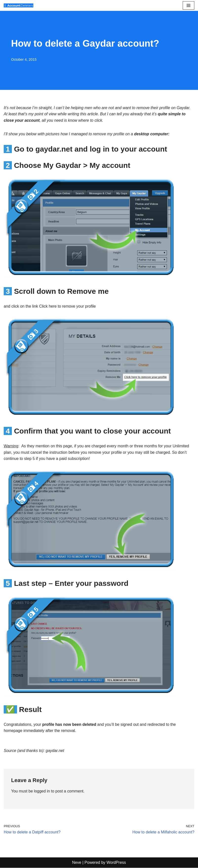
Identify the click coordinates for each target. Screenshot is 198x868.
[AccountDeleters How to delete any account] (19, 5)
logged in (42, 791)
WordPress (116, 863)
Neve (77, 863)
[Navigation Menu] (188, 5)
